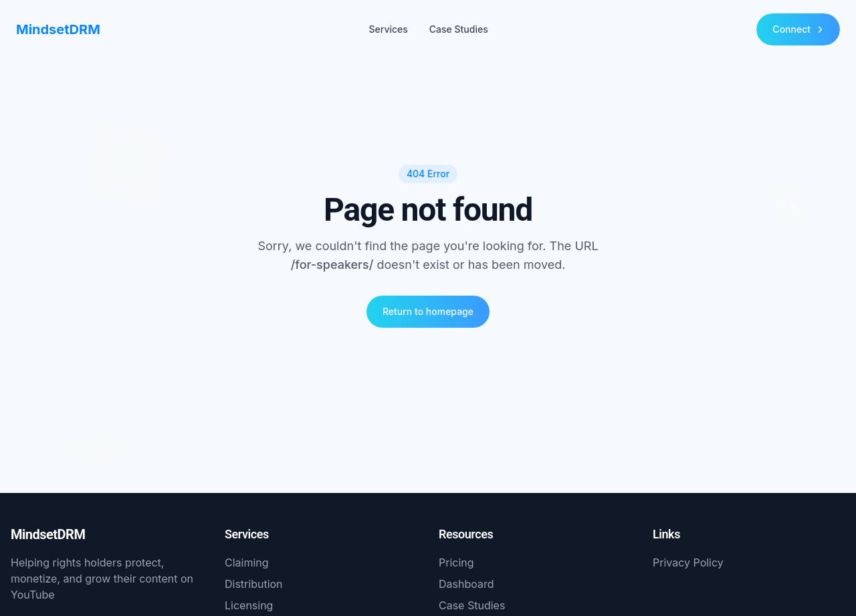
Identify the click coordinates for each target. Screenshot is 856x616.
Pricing (456, 562)
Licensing (249, 605)
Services (388, 29)
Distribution (254, 584)
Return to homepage (428, 311)
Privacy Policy (688, 562)
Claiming (247, 562)
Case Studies (459, 29)
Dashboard (466, 584)
